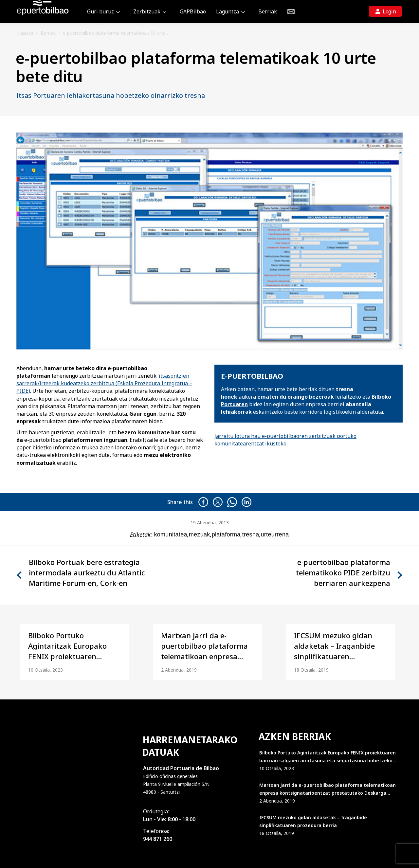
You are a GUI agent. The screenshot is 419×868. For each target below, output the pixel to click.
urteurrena (275, 548)
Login (389, 25)
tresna (251, 548)
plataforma (226, 548)
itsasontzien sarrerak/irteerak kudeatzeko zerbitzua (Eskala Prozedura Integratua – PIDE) (104, 397)
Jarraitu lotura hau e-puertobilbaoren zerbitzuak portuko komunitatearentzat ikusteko (285, 453)
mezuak (200, 548)
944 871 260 (158, 852)
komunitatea (170, 548)
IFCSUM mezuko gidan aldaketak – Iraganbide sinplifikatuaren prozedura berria (334, 659)
